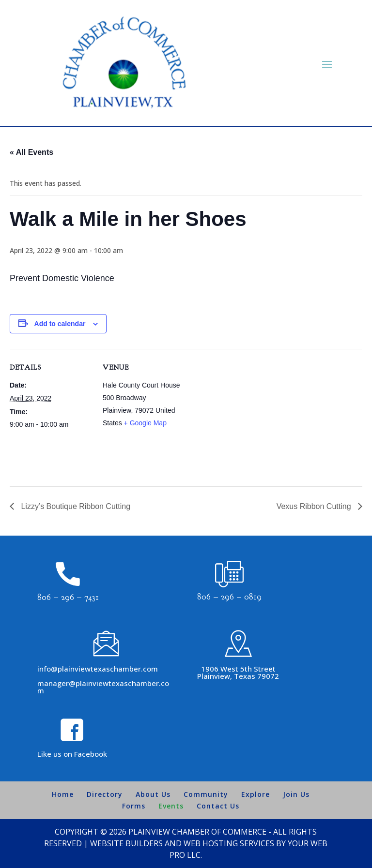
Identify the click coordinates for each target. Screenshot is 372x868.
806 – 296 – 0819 (229, 597)
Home (63, 794)
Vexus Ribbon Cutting (315, 506)
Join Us (296, 794)
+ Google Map (145, 423)
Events (171, 806)
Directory (105, 794)
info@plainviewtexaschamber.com (98, 669)
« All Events (31, 152)
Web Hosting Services (229, 843)
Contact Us (218, 806)
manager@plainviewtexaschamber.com (103, 687)
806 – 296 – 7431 (68, 597)
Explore (256, 794)
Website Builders (126, 843)
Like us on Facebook (72, 754)
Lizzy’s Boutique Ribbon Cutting (75, 506)
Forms (134, 806)
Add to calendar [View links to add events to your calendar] (60, 324)
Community (206, 794)
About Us (153, 794)
